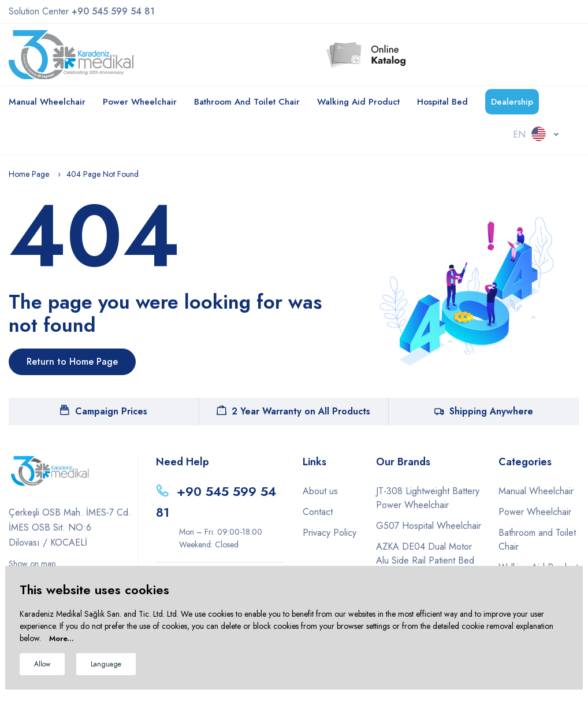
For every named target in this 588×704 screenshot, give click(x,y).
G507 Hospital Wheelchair (429, 526)
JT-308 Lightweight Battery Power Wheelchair (428, 498)
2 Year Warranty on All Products (293, 411)
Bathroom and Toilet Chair (247, 102)
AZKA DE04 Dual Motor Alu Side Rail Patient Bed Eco (425, 560)
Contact (318, 512)
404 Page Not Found (103, 174)
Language (106, 664)
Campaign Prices (104, 411)
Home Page (29, 174)
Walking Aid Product (358, 102)
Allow (42, 664)
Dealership (512, 102)
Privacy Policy (330, 533)
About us (320, 491)
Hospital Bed (442, 102)
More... (62, 638)
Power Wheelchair (140, 102)
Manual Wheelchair (47, 102)
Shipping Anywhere (484, 411)
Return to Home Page (72, 362)
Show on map (32, 564)
